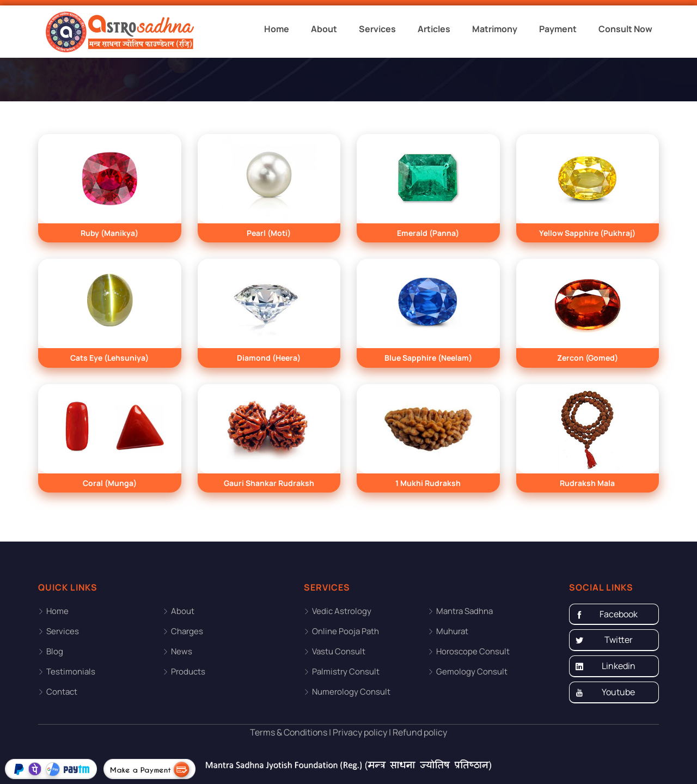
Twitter (604, 640)
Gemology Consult (472, 671)
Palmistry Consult (346, 671)
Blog (55, 651)
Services (377, 29)
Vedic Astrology (342, 611)
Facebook (606, 615)
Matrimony (495, 29)
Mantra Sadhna (464, 611)
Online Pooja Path (346, 631)
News (182, 651)
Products (188, 671)
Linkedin (605, 666)
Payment (558, 29)
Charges (187, 631)
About (324, 29)
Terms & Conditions (289, 732)
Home (277, 29)
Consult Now (625, 29)
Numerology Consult (351, 692)
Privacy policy (359, 732)
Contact (62, 692)
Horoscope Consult (473, 651)
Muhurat (452, 631)
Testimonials (71, 671)
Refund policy (419, 732)
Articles (434, 29)
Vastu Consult (339, 651)
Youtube (605, 692)
